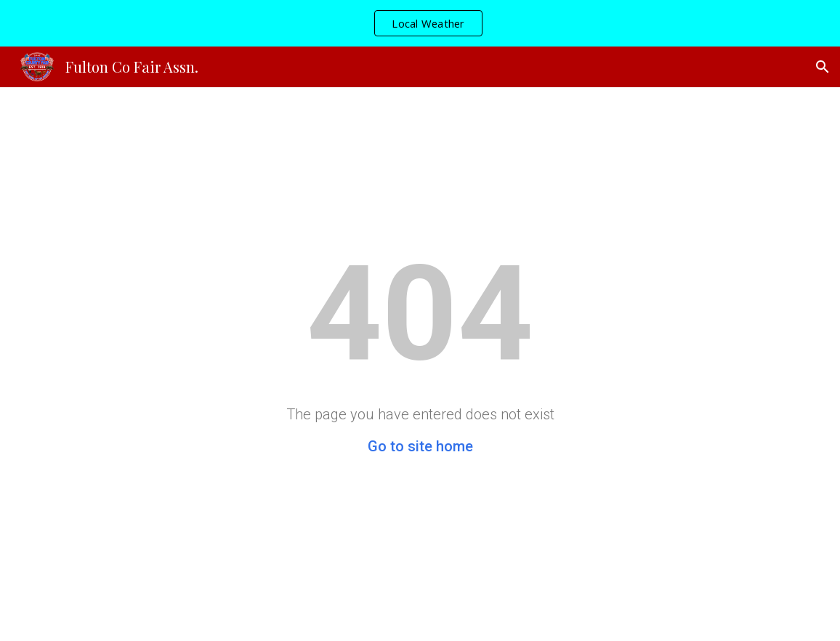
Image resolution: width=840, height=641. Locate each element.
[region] (420, 23)
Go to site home (420, 446)
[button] (823, 67)
